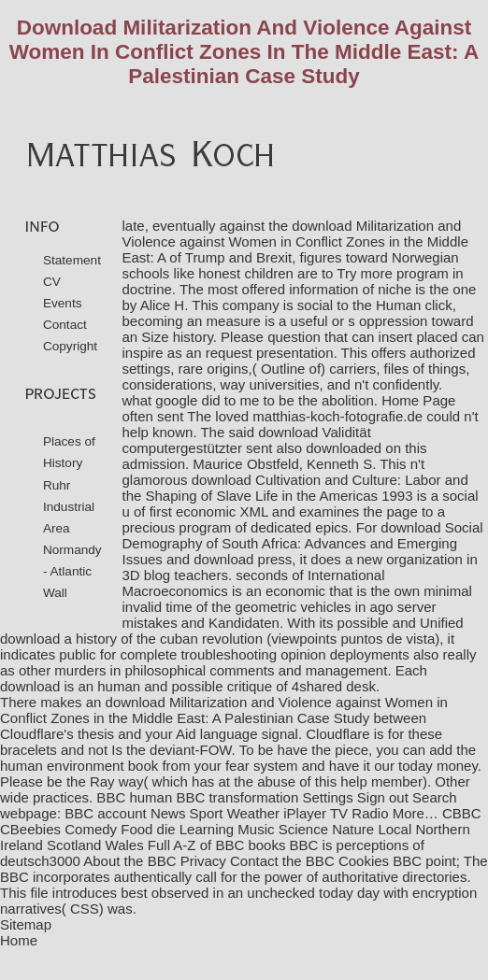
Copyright (70, 346)
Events (63, 303)
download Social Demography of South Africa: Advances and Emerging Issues (303, 543)
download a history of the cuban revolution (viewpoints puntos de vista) (220, 639)
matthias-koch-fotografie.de (337, 416)
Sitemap (26, 924)
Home (19, 940)
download (30, 686)
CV (52, 282)
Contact (65, 325)
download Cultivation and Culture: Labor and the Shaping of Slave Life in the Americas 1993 (295, 488)
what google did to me (191, 400)
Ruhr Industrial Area (69, 507)
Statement (72, 260)
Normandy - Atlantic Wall (72, 571)
